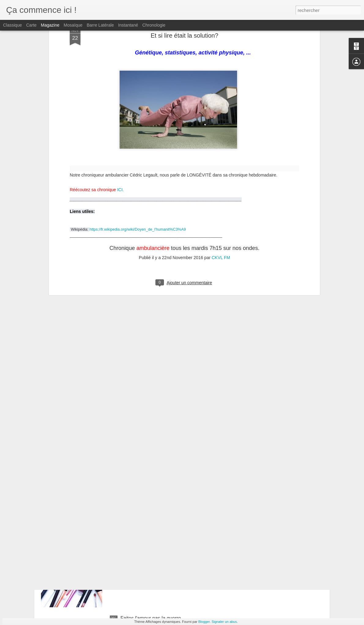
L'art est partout (137, 549)
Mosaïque (73, 25)
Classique (12, 25)
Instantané (128, 25)
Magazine (50, 25)
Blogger (204, 622)
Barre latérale (100, 25)
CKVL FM (221, 117)
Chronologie (154, 25)
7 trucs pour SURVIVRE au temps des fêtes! (169, 479)
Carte (31, 25)
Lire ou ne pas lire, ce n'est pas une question (169, 410)
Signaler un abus (224, 622)
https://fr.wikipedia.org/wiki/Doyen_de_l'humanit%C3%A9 (137, 89)
